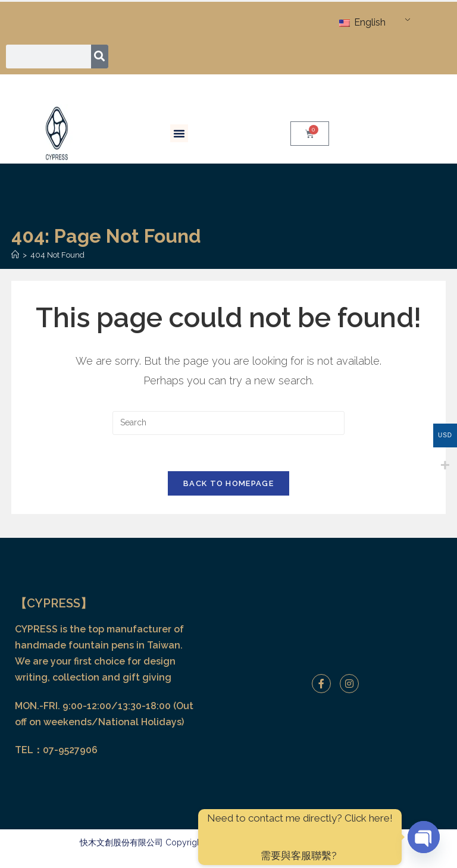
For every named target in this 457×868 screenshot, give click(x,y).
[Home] (15, 255)
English (362, 22)
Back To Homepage (228, 483)
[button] (179, 133)
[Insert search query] (228, 423)
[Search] (100, 57)
